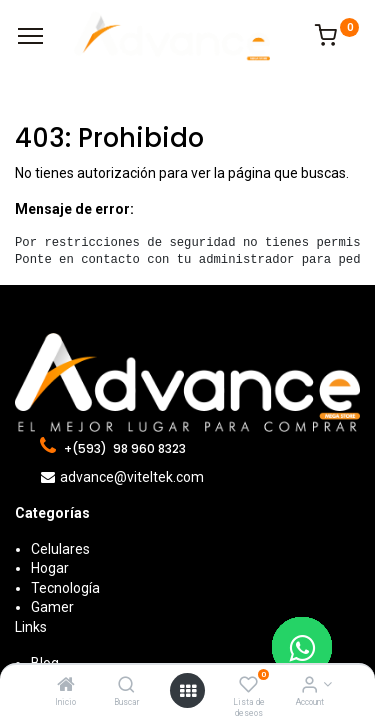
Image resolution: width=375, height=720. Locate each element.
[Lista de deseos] (248, 686)
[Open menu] (188, 691)
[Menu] (30, 36)
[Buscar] (126, 686)
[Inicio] (66, 686)
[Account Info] (309, 686)
